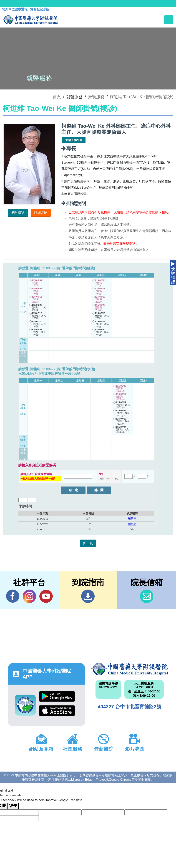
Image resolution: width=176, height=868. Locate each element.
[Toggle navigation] (169, 20)
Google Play (57, 696)
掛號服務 (96, 97)
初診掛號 (18, 213)
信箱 (147, 596)
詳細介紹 (41, 213)
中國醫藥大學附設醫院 (130, 669)
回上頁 (88, 543)
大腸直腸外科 (74, 140)
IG (29, 596)
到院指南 (88, 596)
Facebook (13, 596)
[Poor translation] (13, 806)
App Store (57, 711)
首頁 (57, 97)
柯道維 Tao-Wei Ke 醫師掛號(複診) (142, 97)
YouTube (46, 596)
